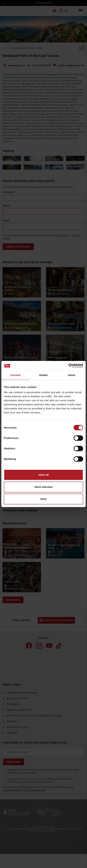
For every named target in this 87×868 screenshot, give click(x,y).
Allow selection (43, 487)
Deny (44, 499)
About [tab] (72, 375)
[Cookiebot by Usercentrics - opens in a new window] (68, 366)
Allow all (44, 475)
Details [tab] (43, 375)
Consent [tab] (15, 375)
